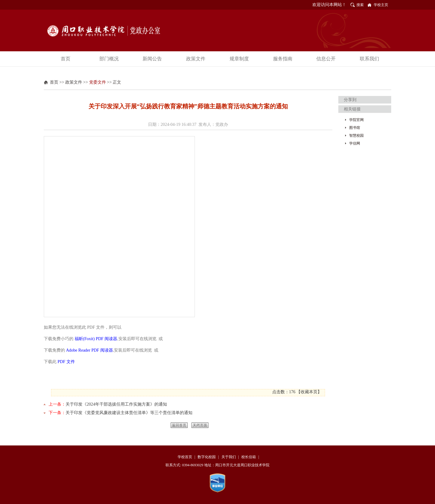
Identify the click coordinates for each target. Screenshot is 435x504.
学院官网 (356, 120)
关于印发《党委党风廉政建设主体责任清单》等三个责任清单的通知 (129, 413)
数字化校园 (207, 457)
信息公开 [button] (326, 59)
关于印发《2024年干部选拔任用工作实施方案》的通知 (116, 404)
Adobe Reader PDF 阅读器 (90, 350)
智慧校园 (356, 136)
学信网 (355, 143)
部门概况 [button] (109, 59)
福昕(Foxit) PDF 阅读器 (96, 339)
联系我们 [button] (369, 59)
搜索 (360, 5)
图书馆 (355, 128)
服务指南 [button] (283, 59)
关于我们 (229, 457)
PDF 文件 (66, 362)
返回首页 (179, 425)
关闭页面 (200, 425)
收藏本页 (309, 392)
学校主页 (381, 5)
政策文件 (74, 82)
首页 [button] (66, 59)
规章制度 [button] (239, 59)
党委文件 (98, 82)
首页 (54, 82)
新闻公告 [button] (152, 59)
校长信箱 (249, 457)
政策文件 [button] (196, 59)
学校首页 (185, 457)
